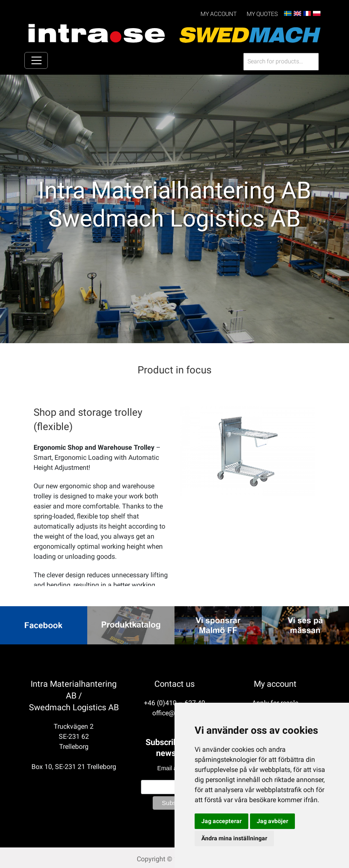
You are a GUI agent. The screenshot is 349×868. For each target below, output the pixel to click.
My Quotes (262, 14)
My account (219, 14)
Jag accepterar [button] (221, 821)
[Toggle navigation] (36, 61)
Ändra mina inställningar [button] (234, 838)
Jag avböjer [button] (272, 821)
